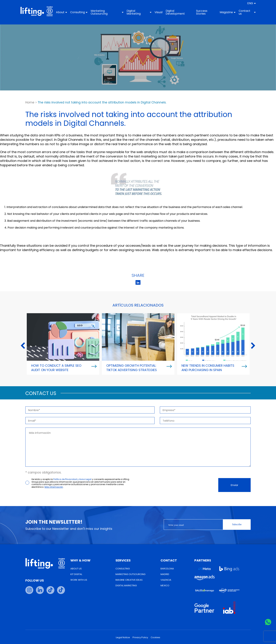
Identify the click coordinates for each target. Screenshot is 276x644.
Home (30, 102)
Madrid (165, 574)
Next (253, 346)
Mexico (165, 585)
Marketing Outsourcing (110, 12)
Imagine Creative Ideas (129, 580)
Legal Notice (123, 637)
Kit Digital (76, 574)
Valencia (166, 580)
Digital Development (175, 12)
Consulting (84, 12)
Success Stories (199, 12)
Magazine (223, 12)
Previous (23, 346)
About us (76, 569)
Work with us (79, 580)
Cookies (155, 637)
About (66, 12)
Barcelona (167, 569)
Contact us (241, 12)
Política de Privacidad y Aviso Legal (72, 479)
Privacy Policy (140, 637)
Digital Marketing (140, 12)
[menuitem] (245, 3)
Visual (158, 12)
